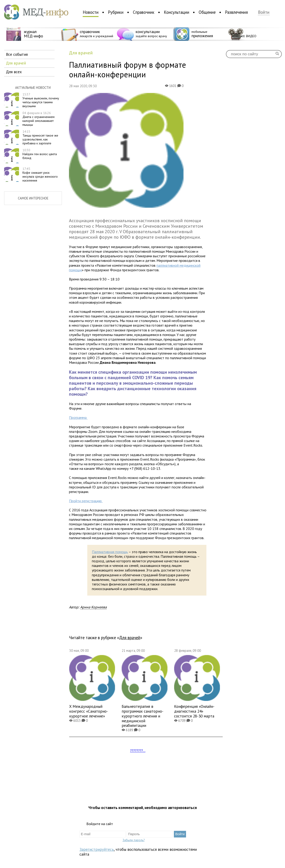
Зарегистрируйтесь (97, 849)
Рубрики (116, 12)
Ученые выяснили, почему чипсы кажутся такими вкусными (41, 100)
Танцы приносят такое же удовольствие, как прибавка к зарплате (40, 137)
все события (17, 54)
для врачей (16, 63)
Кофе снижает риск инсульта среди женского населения (40, 174)
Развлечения (236, 12)
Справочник (144, 12)
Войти (264, 12)
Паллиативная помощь (110, 552)
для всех (14, 72)
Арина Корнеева (93, 607)
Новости (91, 12)
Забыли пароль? (134, 840)
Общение (207, 12)
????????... (138, 750)
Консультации (177, 12)
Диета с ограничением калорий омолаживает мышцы (38, 119)
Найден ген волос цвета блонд (40, 154)
